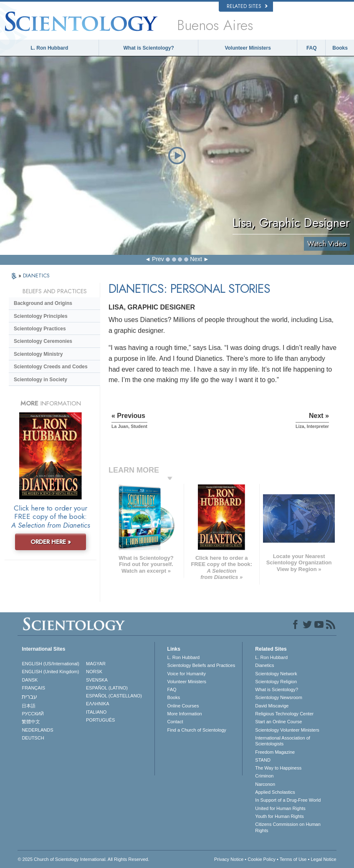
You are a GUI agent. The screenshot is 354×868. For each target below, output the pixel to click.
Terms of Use (293, 859)
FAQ (312, 48)
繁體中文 (31, 722)
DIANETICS (36, 275)
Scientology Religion (276, 682)
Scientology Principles (41, 316)
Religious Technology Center (284, 714)
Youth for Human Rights (279, 816)
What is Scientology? (148, 48)
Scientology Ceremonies (43, 341)
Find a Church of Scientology (197, 730)
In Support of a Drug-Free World (288, 800)
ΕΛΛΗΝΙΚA (98, 704)
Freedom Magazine (275, 752)
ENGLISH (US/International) (51, 664)
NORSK (94, 672)
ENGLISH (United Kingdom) (50, 672)
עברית (29, 697)
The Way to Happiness (278, 768)
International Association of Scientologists (282, 741)
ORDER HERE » (51, 542)
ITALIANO (96, 712)
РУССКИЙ (33, 714)
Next (196, 259)
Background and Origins (43, 303)
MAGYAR (96, 664)
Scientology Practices (40, 329)
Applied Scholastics (275, 792)
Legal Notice (323, 859)
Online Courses (183, 706)
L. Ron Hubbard (49, 48)
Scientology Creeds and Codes (51, 367)
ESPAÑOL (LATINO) (107, 688)
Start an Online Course (278, 722)
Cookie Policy (262, 859)
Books (340, 48)
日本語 (29, 706)
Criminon (264, 776)
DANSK (30, 680)
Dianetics (264, 665)
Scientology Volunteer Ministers (287, 730)
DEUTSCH (33, 738)
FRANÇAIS (33, 688)
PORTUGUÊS (100, 720)
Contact (175, 722)
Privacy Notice (229, 859)
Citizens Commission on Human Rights (288, 827)
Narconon (265, 784)
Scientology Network (276, 674)
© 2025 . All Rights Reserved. (83, 859)
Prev (158, 259)
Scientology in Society (40, 380)
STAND (263, 760)
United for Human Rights (280, 808)
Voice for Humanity (187, 674)
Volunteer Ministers (248, 48)
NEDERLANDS (37, 730)
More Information (185, 714)
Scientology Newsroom (279, 697)
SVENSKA (97, 680)
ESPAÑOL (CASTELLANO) (114, 696)
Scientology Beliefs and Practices (201, 665)
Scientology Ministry (38, 354)
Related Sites (247, 6)
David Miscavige (272, 706)
